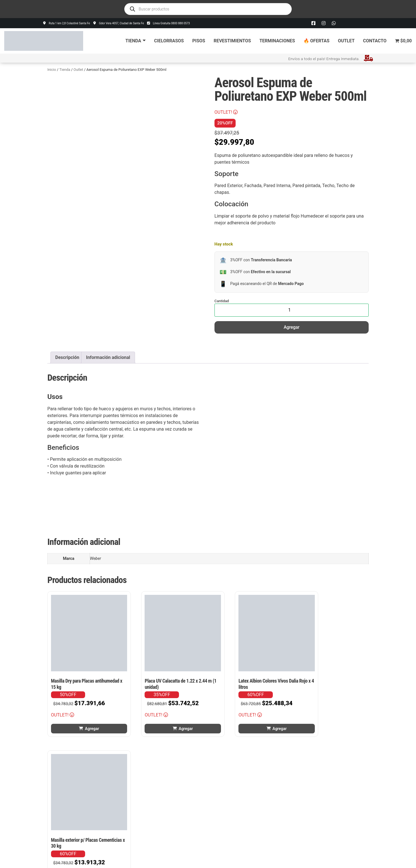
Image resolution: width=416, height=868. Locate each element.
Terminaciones (277, 41)
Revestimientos (232, 41)
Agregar (291, 327)
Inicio (52, 70)
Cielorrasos (169, 41)
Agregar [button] (86, 716)
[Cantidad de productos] (292, 310)
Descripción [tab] (67, 357)
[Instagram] (324, 23)
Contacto (375, 41)
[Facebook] (313, 23)
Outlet (346, 41)
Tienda (136, 41)
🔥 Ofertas (317, 41)
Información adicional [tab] (108, 357)
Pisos (199, 41)
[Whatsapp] (334, 23)
